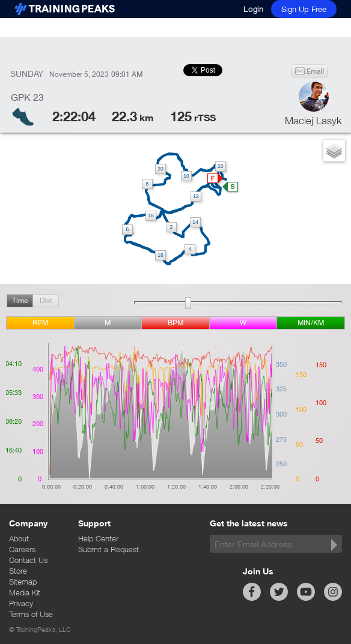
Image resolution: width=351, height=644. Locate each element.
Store (18, 571)
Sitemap (23, 582)
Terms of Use (31, 614)
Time (20, 300)
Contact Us (28, 560)
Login (254, 9)
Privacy (21, 603)
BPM (175, 323)
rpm (40, 323)
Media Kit (25, 592)
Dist (46, 300)
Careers (22, 549)
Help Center (98, 538)
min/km (311, 323)
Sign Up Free (304, 9)
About (19, 538)
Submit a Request (108, 549)
